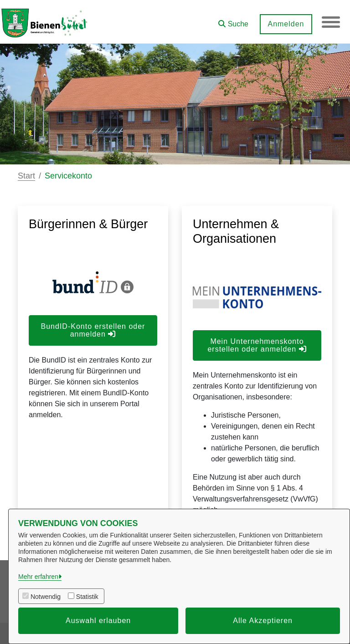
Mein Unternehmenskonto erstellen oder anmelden (257, 345)
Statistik (87, 597)
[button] (233, 21)
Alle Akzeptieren (263, 621)
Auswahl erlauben (98, 621)
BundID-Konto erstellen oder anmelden (93, 330)
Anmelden (286, 24)
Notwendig (46, 597)
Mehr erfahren (38, 577)
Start (26, 176)
